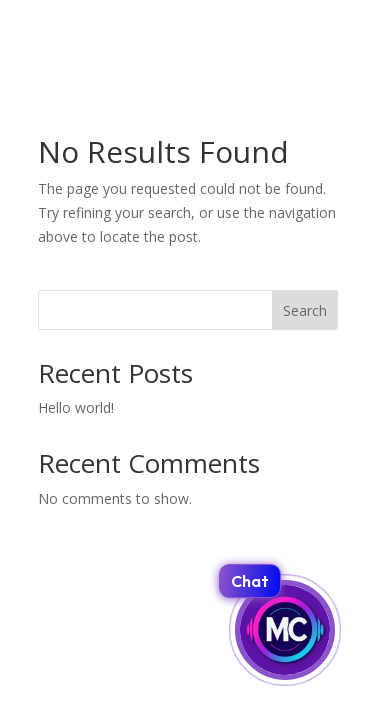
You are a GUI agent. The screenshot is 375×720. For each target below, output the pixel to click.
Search (305, 310)
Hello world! (76, 407)
